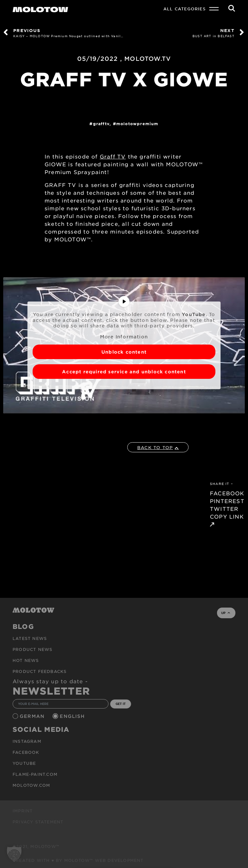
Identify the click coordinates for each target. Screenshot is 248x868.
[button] (14, 854)
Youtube (24, 763)
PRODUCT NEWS (32, 649)
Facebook (26, 752)
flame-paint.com (35, 774)
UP (226, 613)
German (33, 716)
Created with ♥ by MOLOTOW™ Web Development (78, 860)
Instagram (27, 741)
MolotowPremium (137, 124)
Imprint (23, 811)
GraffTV (101, 124)
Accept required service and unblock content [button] (124, 372)
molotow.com (31, 785)
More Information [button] (124, 337)
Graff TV (113, 156)
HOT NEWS (26, 660)
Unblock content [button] (124, 352)
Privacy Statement (38, 822)
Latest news (30, 638)
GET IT (121, 704)
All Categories (185, 9)
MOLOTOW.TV (148, 59)
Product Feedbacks (40, 671)
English (73, 716)
